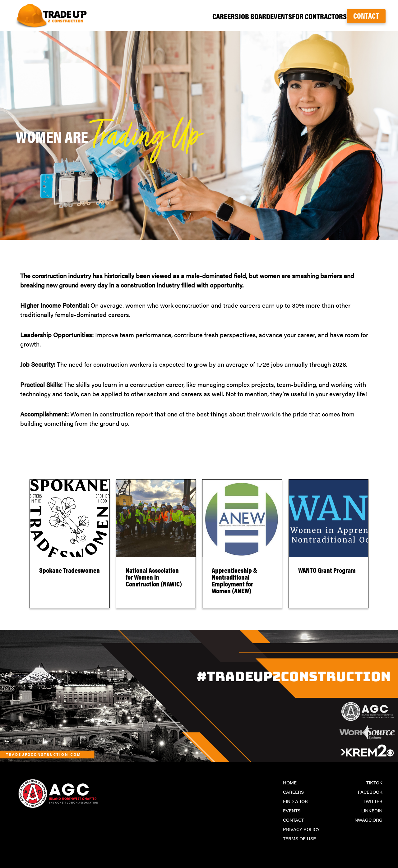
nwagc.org (368, 820)
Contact (366, 16)
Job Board (224, 16)
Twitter (373, 801)
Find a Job (295, 801)
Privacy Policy (301, 829)
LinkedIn (372, 810)
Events (262, 16)
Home (290, 782)
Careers (186, 16)
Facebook (370, 792)
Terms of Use (299, 838)
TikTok (374, 782)
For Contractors (309, 16)
